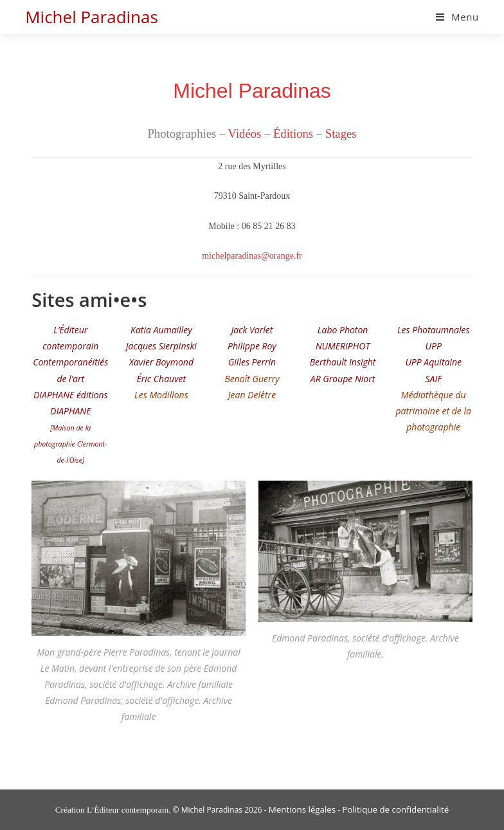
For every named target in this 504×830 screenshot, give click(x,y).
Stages (341, 134)
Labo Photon (343, 330)
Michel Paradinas (92, 17)
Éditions (293, 134)
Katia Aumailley (161, 330)
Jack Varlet (252, 330)
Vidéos (245, 134)
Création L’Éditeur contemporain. (113, 810)
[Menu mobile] (457, 17)
